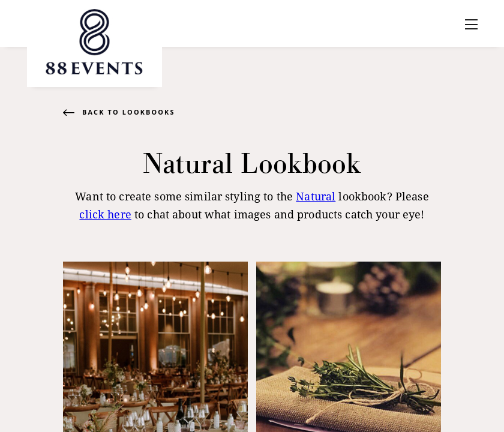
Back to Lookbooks (129, 112)
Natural (316, 196)
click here (105, 214)
